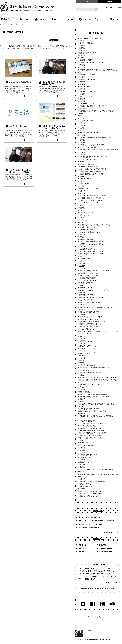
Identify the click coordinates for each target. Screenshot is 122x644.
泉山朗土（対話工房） (87, 60)
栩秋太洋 (82, 351)
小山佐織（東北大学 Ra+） (88, 159)
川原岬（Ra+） (84, 184)
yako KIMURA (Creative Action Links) (92, 203)
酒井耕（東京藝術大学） (87, 227)
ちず (72, 19)
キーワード (101, 19)
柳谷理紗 (82, 467)
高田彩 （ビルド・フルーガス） (90, 302)
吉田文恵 (82, 479)
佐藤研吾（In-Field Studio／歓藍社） (91, 244)
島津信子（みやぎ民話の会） (89, 273)
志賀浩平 (82, 264)
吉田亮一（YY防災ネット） (88, 484)
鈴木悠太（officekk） (86, 288)
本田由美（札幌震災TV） (88, 421)
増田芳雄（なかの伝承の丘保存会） (91, 435)
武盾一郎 (82, 336)
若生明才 (82, 489)
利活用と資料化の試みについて (89, 528)
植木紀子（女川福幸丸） (87, 92)
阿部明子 (82, 48)
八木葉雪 (82, 448)
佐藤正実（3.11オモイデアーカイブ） (92, 254)
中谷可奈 (82, 358)
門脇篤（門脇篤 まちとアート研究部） (92, 174)
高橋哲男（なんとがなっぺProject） (91, 317)
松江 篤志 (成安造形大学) (88, 426)
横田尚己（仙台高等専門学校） (90, 462)
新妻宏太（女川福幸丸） (87, 365)
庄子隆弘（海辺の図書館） (88, 278)
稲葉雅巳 (82, 77)
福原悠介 (82, 399)
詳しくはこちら (112, 582)
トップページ (4, 25)
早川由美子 (83, 387)
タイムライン (86, 19)
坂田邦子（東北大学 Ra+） (88, 230)
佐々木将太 (83, 234)
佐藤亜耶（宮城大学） (87, 239)
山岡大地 (82, 450)
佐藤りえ (82, 261)
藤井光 (82, 402)
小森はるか (83, 222)
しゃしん (25, 19)
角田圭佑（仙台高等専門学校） (90, 167)
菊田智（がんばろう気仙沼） (89, 188)
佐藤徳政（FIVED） (86, 247)
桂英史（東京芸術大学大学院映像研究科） (93, 169)
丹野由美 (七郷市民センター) (89, 346)
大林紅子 (82, 125)
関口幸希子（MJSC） (87, 295)
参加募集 (86, 588)
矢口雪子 (82, 465)
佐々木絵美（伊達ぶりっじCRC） (91, 232)
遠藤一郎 (82, 116)
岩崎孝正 (82, 84)
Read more (29, 96)
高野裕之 (82, 305)
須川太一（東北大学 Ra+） (88, 280)
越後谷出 (82, 109)
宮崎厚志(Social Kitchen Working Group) (93, 431)
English (110, 2)
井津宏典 (82, 67)
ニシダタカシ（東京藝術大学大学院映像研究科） (96, 368)
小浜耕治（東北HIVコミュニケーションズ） (94, 157)
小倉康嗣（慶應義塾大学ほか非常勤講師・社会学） (96, 138)
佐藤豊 (82, 256)
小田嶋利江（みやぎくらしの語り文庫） (93, 145)
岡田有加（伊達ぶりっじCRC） (90, 133)
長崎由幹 (82, 355)
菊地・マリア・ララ (86, 191)
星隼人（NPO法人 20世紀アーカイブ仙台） (94, 411)
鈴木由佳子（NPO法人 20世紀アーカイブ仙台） (95, 290)
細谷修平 (82, 414)
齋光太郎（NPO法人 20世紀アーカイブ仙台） (95, 225)
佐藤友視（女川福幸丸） (87, 249)
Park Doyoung (84, 370)
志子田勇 (82, 266)
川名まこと (83, 181)
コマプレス (83, 220)
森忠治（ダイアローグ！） (88, 443)
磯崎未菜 (82, 65)
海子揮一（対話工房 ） (87, 164)
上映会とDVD (83, 552)
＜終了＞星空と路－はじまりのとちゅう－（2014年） (54, 127)
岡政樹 (82, 128)
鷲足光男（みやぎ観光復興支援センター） (93, 491)
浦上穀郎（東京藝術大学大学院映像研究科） (94, 106)
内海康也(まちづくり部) (87, 104)
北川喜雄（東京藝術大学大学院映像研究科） (94, 196)
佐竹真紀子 (83, 237)
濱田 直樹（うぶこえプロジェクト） (91, 385)
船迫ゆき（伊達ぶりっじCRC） (90, 409)
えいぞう (41, 19)
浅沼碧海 (82, 45)
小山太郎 (82, 162)
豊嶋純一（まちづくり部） (88, 353)
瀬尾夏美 (82, 293)
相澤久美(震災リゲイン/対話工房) (90, 38)
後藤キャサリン (85, 215)
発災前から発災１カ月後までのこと (90, 517)
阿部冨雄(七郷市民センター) (89, 53)
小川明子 (82, 135)
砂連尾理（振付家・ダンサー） (90, 276)
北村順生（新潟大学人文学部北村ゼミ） (93, 198)
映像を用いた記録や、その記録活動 (90, 524)
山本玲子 (82, 460)
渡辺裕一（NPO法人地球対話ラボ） (91, 494)
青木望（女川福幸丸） (87, 43)
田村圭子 (82, 343)
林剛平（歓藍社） (85, 392)
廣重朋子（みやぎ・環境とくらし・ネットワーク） (96, 397)
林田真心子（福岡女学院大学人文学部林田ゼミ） (96, 394)
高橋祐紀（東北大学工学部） (89, 326)
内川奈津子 (83, 94)
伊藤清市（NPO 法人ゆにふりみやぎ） (92, 75)
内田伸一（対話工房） (87, 96)
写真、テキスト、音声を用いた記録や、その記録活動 (96, 521)
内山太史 (82, 99)
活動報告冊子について (112, 532)
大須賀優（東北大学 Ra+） (88, 121)
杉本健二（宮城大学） (87, 283)
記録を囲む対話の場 (106, 548)
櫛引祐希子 (83, 208)
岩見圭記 (82, 89)
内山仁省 (82, 101)
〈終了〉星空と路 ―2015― (19, 126)
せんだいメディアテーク (87, 633)
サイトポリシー (109, 588)
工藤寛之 (82, 210)
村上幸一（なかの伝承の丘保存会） (91, 438)
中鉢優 (82, 360)
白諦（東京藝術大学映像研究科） (90, 372)
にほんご (87, 2)
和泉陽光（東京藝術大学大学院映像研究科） (94, 62)
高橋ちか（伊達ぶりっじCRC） (90, 312)
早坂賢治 (82, 389)
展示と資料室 (83, 548)
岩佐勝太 (82, 82)
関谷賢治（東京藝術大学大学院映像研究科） (94, 297)
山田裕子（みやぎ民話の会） (89, 455)
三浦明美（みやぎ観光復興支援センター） (93, 428)
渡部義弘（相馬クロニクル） (89, 496)
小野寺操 (82, 155)
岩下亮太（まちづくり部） (88, 87)
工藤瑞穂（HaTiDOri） (87, 213)
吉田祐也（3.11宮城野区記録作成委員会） (93, 481)
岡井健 (82, 130)
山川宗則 (82, 452)
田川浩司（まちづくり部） (88, 329)
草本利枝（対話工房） (87, 205)
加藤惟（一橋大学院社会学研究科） (91, 171)
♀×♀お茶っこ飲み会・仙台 (88, 147)
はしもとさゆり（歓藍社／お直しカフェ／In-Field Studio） (99, 377)
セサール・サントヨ (86, 300)
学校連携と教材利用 (106, 552)
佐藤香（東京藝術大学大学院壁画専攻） (93, 242)
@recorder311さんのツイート (98, 617)
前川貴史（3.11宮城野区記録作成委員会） (93, 423)
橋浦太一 (82, 375)
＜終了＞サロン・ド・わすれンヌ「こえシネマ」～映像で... (20, 171)
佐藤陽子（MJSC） (86, 259)
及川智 (82, 118)
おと (57, 19)
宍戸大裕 (82, 268)
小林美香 (82, 217)
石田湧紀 (82, 58)
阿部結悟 (82, 55)
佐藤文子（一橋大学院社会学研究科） (92, 251)
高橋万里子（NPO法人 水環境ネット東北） (94, 322)
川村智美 (82, 186)
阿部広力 (82, 50)
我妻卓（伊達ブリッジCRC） (89, 486)
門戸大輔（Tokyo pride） (88, 445)
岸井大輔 (82, 193)
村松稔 (82, 440)
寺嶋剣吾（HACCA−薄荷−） (89, 348)
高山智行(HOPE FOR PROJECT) (90, 319)
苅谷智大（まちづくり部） (88, 179)
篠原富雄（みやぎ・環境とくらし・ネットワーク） (96, 271)
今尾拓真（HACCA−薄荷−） (89, 79)
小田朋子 (82, 142)
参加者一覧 (14, 25)
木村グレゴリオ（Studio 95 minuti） (91, 200)
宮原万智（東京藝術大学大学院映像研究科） (94, 433)
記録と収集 (103, 545)
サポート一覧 (96, 588)
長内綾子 (82, 140)
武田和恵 (82, 339)
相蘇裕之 (82, 41)
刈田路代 (82, 176)
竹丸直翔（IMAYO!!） (87, 341)
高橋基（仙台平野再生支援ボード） (91, 324)
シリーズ (115, 19)
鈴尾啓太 (82, 285)
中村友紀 (82, 363)
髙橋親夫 (82, 314)
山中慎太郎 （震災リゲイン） (89, 457)
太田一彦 (82, 123)
